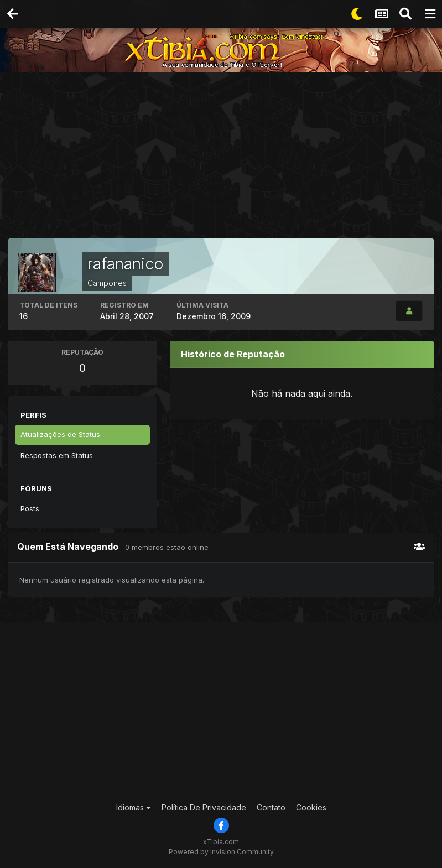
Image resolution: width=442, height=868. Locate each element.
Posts (30, 508)
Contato (271, 807)
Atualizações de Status (60, 434)
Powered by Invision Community (221, 852)
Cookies (311, 807)
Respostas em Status (57, 455)
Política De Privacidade (204, 807)
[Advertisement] (225, 158)
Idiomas (134, 807)
